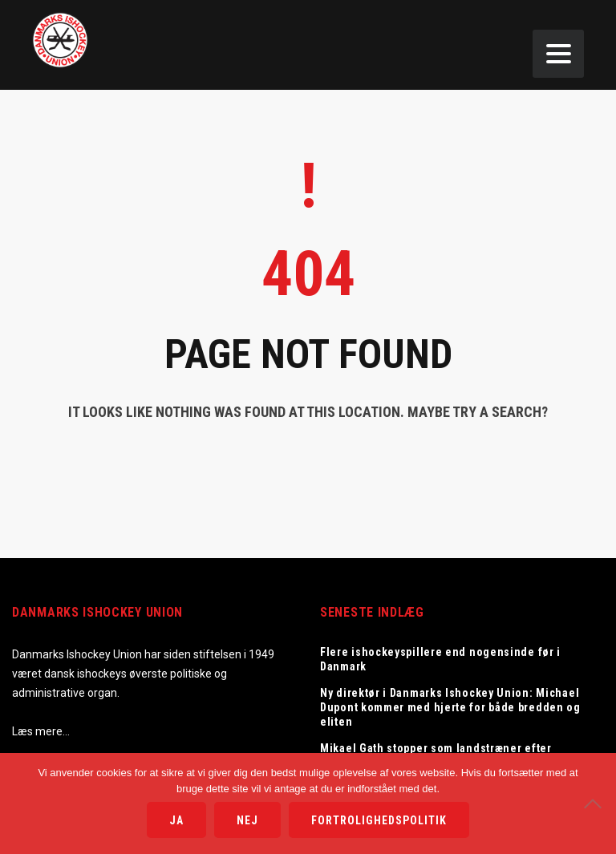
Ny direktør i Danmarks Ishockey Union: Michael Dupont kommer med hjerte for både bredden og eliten (450, 707)
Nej (247, 820)
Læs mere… (41, 731)
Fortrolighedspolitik (379, 820)
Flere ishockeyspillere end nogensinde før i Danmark (440, 659)
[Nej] (596, 803)
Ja (176, 820)
